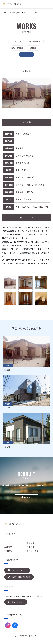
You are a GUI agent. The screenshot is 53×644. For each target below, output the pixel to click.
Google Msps (16, 602)
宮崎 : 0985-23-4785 (19, 577)
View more (26, 497)
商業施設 (33, 48)
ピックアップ (16, 41)
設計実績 (8, 547)
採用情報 (31, 547)
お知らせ (31, 543)
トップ (7, 543)
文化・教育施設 (34, 41)
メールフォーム (17, 570)
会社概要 (8, 551)
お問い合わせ (33, 551)
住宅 (27, 54)
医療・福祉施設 (17, 48)
